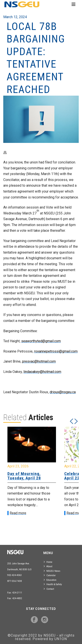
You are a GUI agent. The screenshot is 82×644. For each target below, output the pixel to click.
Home (48, 562)
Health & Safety (53, 584)
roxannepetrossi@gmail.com (56, 351)
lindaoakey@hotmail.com (42, 372)
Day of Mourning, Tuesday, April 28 (24, 476)
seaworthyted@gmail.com (41, 341)
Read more (18, 513)
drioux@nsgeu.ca (63, 392)
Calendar (50, 575)
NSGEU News (52, 571)
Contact (49, 589)
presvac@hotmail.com (39, 361)
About (48, 566)
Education (50, 580)
